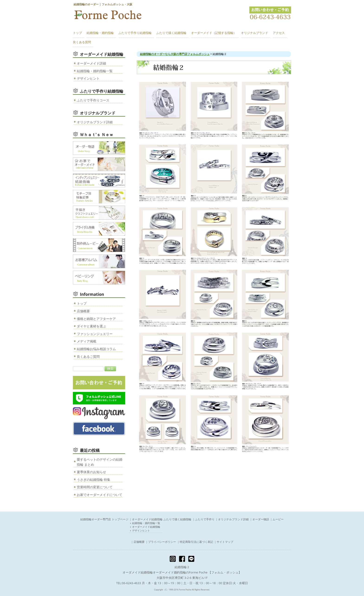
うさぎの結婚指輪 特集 (94, 480)
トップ (82, 303)
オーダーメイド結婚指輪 (146, 527)
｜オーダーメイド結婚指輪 (146, 519)
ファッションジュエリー (95, 334)
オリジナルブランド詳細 (95, 122)
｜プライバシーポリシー (161, 542)
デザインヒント (88, 78)
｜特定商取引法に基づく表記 (195, 542)
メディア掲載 (87, 341)
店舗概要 (83, 311)
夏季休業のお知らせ (91, 472)
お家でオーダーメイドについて (100, 495)
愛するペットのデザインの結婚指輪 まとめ (100, 462)
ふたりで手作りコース (93, 100)
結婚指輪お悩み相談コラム (96, 349)
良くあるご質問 (88, 357)
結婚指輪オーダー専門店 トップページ (104, 519)
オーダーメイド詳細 (91, 63)
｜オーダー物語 (259, 519)
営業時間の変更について (95, 487)
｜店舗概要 (138, 542)
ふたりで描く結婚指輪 (177, 519)
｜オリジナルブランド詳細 (232, 519)
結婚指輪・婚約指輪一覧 (95, 71)
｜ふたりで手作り (203, 519)
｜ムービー (277, 519)
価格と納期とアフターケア (96, 319)
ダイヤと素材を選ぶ (91, 326)
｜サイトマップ (224, 542)
